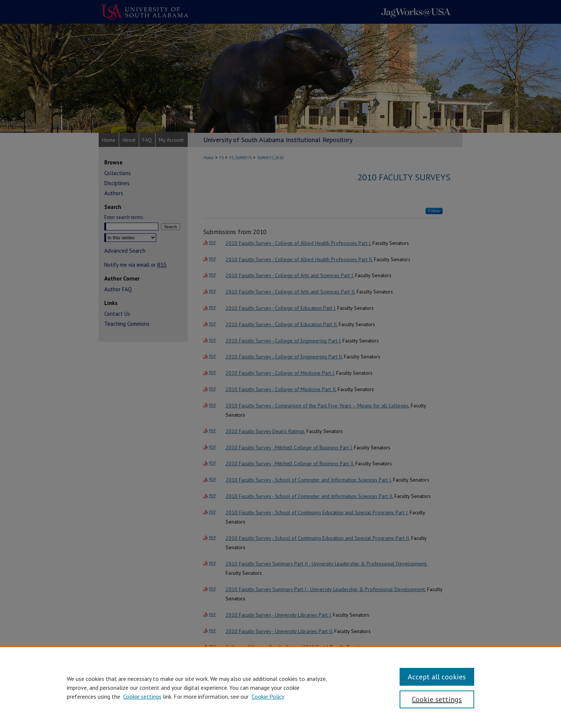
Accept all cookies (437, 677)
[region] (280, 687)
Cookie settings (142, 696)
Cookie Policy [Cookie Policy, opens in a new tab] (268, 696)
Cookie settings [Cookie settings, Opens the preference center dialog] (437, 699)
